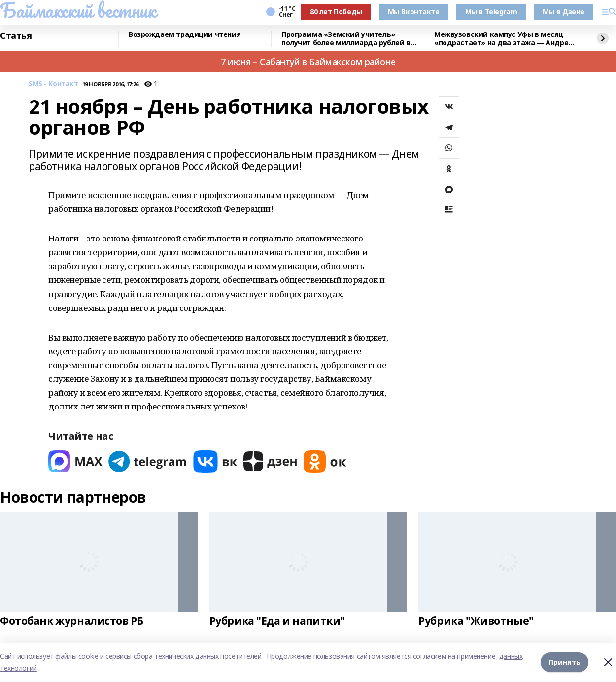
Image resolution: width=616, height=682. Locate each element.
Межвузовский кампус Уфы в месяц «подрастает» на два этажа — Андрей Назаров (504, 39)
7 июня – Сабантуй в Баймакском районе (308, 62)
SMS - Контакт (53, 84)
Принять (565, 662)
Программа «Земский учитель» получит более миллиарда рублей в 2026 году (346, 39)
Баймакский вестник (78, 10)
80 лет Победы (336, 12)
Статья (16, 36)
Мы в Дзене (564, 12)
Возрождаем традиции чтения (185, 35)
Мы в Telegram (491, 12)
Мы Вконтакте (414, 12)
